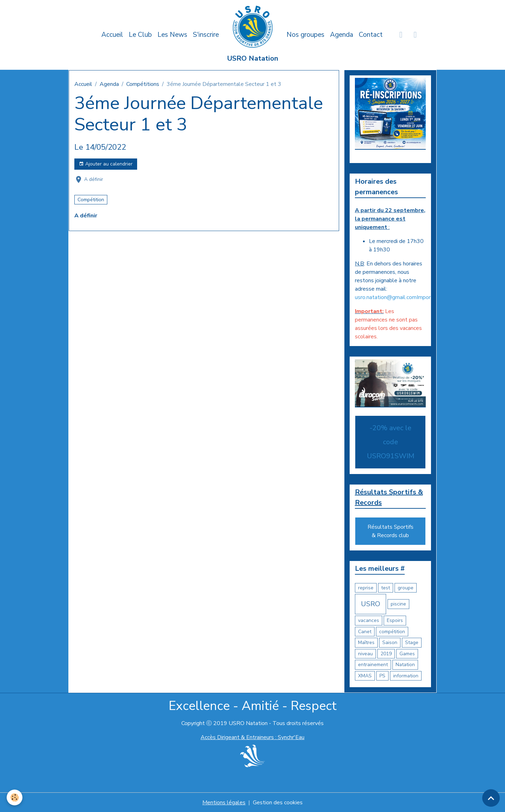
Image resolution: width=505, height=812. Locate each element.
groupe (406, 588)
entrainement (373, 665)
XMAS (365, 676)
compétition (392, 632)
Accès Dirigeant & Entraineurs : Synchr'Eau (252, 737)
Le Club (140, 35)
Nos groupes (305, 35)
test (386, 588)
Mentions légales (224, 802)
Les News (172, 35)
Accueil (112, 35)
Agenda (342, 35)
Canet (365, 632)
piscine (398, 604)
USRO (371, 604)
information (406, 676)
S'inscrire (206, 35)
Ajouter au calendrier (106, 164)
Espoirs (395, 620)
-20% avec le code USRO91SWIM (390, 442)
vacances (369, 620)
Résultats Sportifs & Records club (390, 531)
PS (382, 676)
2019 (386, 654)
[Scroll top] (491, 798)
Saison (390, 642)
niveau (365, 654)
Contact (371, 35)
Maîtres (366, 642)
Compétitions (143, 84)
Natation (405, 665)
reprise (366, 588)
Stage (412, 642)
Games (407, 654)
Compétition (91, 200)
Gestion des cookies (278, 802)
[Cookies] (15, 797)
